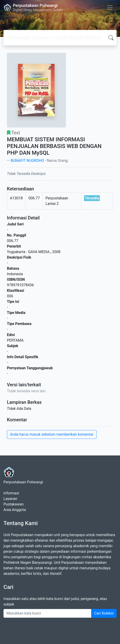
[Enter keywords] (47, 613)
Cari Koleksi (104, 613)
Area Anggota (15, 510)
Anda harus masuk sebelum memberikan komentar (52, 434)
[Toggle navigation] (110, 7)
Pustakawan (13, 504)
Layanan (10, 499)
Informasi (11, 493)
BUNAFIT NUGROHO (27, 161)
